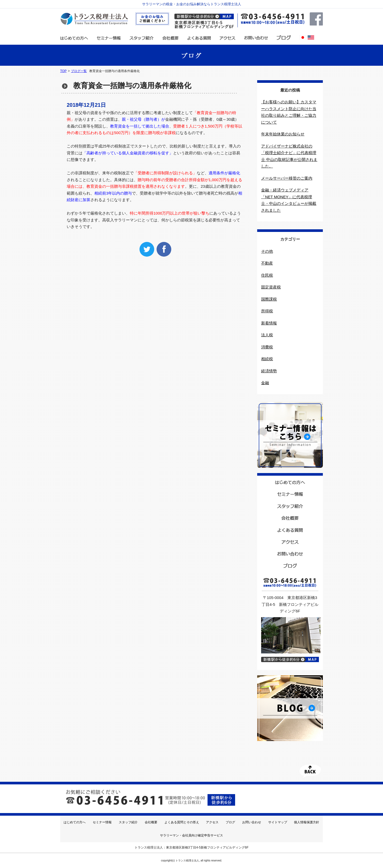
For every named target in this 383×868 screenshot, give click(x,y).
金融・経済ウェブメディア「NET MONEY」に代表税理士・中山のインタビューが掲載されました (289, 200)
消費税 (267, 347)
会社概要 (151, 822)
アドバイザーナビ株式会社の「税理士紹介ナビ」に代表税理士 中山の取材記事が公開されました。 (289, 156)
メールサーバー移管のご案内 (287, 178)
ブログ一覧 (79, 71)
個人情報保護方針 (307, 822)
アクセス (212, 822)
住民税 (267, 275)
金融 (265, 383)
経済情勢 (269, 371)
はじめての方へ (75, 822)
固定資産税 (271, 287)
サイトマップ (278, 822)
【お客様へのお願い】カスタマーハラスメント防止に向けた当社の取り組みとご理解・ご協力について (289, 112)
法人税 (267, 335)
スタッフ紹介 (128, 822)
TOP (63, 71)
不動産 (267, 263)
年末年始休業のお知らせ (283, 134)
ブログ (230, 822)
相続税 (267, 359)
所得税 (267, 311)
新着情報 (269, 323)
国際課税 (269, 299)
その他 (267, 251)
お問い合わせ (252, 822)
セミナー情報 (102, 822)
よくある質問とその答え (182, 822)
